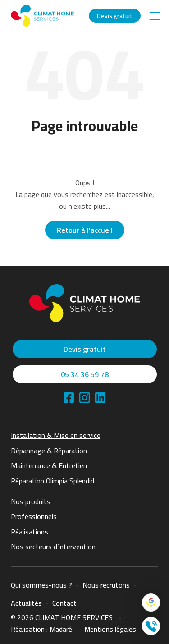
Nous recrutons (106, 585)
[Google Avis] (151, 603)
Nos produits (31, 501)
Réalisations (30, 532)
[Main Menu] (155, 16)
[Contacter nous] (151, 626)
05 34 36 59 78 (85, 374)
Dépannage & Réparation (49, 451)
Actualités (26, 603)
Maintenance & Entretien (49, 465)
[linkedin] (84, 398)
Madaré (61, 629)
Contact (64, 603)
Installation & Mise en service (56, 435)
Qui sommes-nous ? (41, 585)
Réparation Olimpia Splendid (53, 481)
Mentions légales (110, 629)
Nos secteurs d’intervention (53, 547)
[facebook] (69, 398)
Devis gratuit (115, 16)
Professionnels (34, 516)
